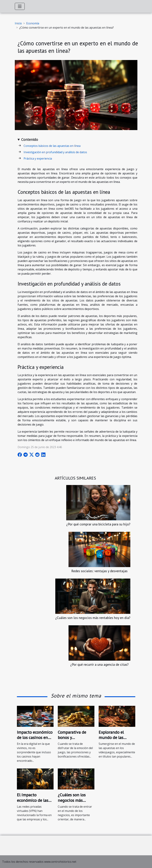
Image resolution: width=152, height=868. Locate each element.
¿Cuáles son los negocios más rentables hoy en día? (93, 618)
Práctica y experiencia (38, 158)
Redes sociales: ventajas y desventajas (99, 571)
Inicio (18, 23)
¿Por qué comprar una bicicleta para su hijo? (98, 524)
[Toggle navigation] (20, 6)
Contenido (30, 140)
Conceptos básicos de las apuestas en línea (52, 146)
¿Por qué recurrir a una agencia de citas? (99, 664)
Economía (33, 23)
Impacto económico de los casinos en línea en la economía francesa (35, 740)
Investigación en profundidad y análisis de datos (55, 152)
